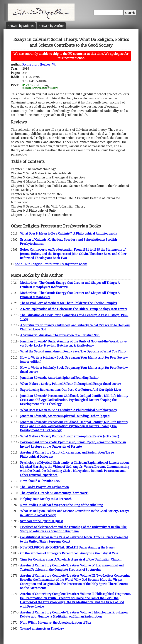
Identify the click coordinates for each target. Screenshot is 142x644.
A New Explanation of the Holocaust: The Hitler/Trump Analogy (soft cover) (73, 309)
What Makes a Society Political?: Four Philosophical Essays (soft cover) (70, 436)
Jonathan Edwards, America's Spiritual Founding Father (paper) (65, 416)
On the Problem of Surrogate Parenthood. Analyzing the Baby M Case (69, 553)
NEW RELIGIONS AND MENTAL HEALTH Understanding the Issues (67, 547)
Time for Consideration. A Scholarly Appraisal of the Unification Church (71, 559)
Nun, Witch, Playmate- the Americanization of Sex (56, 623)
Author (51, 26)
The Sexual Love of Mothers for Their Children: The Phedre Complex (69, 303)
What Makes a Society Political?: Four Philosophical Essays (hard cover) (70, 384)
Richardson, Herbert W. (39, 64)
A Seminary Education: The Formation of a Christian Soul (60, 335)
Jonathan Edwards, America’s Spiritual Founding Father (59, 378)
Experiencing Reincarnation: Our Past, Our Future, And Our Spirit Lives (71, 390)
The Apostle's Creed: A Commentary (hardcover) (54, 493)
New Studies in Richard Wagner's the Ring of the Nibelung (62, 505)
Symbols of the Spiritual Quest (42, 521)
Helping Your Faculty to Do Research (46, 499)
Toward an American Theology (42, 628)
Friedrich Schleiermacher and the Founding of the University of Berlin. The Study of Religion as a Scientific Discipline (73, 529)
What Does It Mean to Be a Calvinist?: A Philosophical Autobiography (69, 233)
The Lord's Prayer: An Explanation (44, 487)
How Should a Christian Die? (40, 481)
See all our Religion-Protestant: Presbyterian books (51, 264)
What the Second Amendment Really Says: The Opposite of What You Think (73, 351)
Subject (21, 26)
